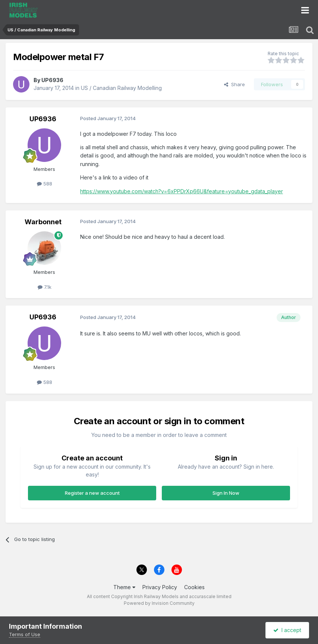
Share (234, 84)
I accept (287, 630)
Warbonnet (43, 222)
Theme (124, 587)
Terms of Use (25, 634)
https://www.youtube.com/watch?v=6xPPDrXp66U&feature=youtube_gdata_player (182, 191)
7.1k (45, 287)
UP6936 (52, 80)
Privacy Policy (160, 587)
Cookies (194, 587)
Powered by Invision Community (159, 603)
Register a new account (92, 493)
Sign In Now (226, 493)
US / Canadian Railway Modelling (121, 88)
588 (45, 184)
